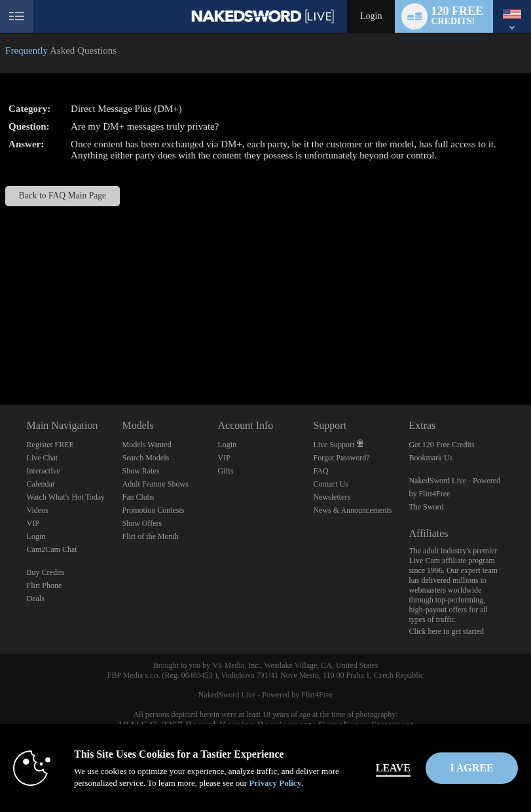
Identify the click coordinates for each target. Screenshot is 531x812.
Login (371, 16)
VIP (33, 523)
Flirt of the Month (151, 536)
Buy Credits (46, 572)
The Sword (426, 507)
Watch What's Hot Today (66, 497)
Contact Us (331, 484)
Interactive (44, 471)
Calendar (41, 484)
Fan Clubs (138, 497)
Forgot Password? (341, 458)
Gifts (225, 471)
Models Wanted (147, 445)
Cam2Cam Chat (52, 549)
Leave (398, 768)
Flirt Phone (45, 585)
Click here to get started (446, 631)
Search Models (146, 458)
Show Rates (141, 471)
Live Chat (43, 458)
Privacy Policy (275, 783)
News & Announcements (352, 510)
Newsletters (332, 497)
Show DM (0, 356)
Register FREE (50, 445)
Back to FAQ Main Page (63, 195)
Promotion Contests (154, 510)
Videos (38, 510)
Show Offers (142, 523)
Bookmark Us (430, 458)
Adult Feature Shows (156, 484)
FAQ (320, 471)
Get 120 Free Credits (441, 445)
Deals (36, 599)
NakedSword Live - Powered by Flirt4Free (266, 695)
